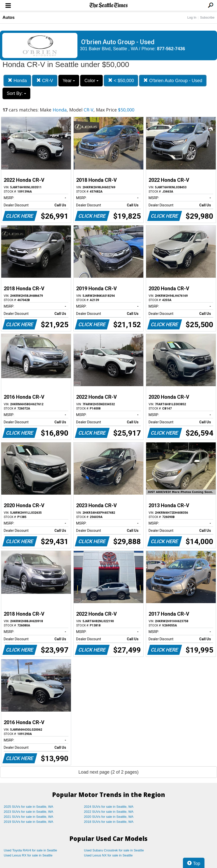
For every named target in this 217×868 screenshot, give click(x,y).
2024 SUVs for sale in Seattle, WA (109, 807)
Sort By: (16, 93)
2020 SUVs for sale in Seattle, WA (109, 817)
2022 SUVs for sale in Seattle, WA (109, 812)
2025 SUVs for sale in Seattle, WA (29, 807)
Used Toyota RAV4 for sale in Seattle (30, 850)
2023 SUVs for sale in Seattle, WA (29, 812)
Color (91, 81)
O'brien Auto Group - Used (173, 80)
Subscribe (207, 17)
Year (69, 81)
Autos (9, 17)
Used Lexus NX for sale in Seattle (108, 855)
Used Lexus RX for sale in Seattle (28, 855)
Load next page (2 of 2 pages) (109, 772)
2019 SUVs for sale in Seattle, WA (29, 822)
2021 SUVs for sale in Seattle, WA (29, 817)
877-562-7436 (171, 49)
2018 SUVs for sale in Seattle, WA (109, 822)
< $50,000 (121, 80)
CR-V (45, 80)
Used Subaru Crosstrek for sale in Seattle (114, 850)
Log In (192, 17)
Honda (17, 80)
